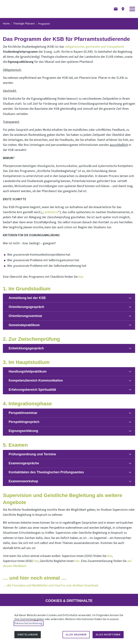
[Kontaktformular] (116, 9)
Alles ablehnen (76, 635)
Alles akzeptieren (108, 635)
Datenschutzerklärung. (29, 623)
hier (81, 277)
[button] (132, 9)
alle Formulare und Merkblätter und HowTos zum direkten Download (52, 585)
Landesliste (50, 212)
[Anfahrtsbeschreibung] (123, 9)
